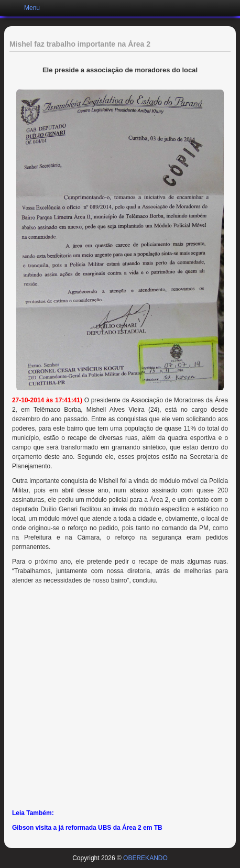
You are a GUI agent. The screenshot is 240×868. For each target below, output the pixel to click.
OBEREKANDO (145, 858)
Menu (32, 8)
